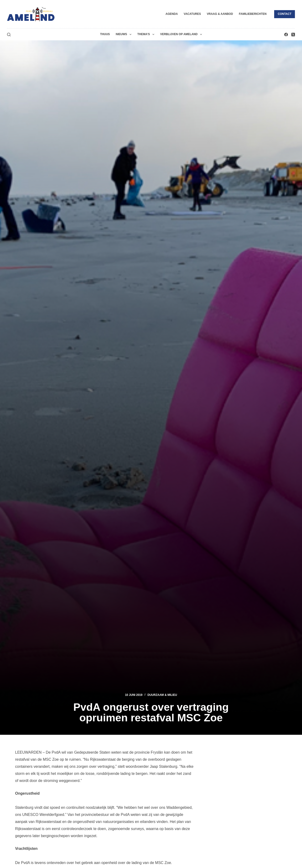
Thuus (105, 34)
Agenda (172, 14)
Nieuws (125, 34)
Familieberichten (253, 14)
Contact (285, 14)
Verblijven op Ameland (182, 34)
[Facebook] (286, 35)
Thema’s (147, 34)
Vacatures (192, 14)
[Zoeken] (9, 35)
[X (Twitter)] (293, 35)
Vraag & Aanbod (220, 14)
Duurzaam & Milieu (162, 695)
